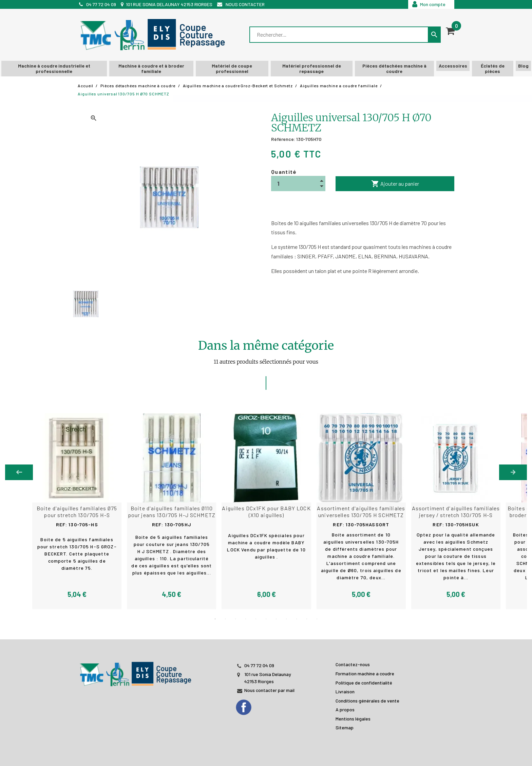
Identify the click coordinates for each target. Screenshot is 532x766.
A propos (345, 709)
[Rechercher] (339, 35)
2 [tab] (225, 619)
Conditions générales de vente (367, 700)
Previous (19, 472)
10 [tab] (307, 619)
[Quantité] (298, 184)
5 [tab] (256, 619)
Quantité (284, 172)
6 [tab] (266, 619)
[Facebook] (250, 705)
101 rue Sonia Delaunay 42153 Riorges (169, 4)
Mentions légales (353, 718)
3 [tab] (235, 619)
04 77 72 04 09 (101, 4)
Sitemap (345, 727)
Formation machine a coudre (365, 673)
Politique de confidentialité (364, 682)
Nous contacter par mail (269, 690)
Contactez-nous (353, 664)
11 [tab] (317, 619)
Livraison (345, 691)
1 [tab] (215, 619)
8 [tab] (286, 619)
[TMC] (155, 35)
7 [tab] (276, 619)
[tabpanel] (266, 511)
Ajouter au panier (395, 184)
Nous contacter (245, 4)
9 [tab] (297, 619)
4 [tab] (246, 619)
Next (513, 472)
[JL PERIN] (137, 670)
